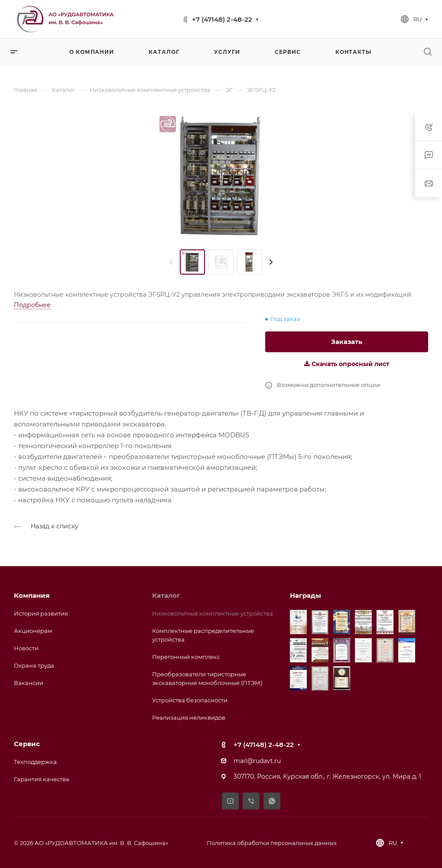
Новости (26, 648)
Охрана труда (34, 665)
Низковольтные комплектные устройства (213, 613)
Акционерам (33, 631)
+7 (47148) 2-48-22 (222, 19)
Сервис (27, 744)
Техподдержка (35, 762)
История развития (41, 613)
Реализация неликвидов (189, 717)
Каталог (166, 595)
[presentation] (171, 262)
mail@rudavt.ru (257, 761)
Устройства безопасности (190, 700)
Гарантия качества (42, 779)
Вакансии (29, 683)
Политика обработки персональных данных (272, 843)
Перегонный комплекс (186, 657)
